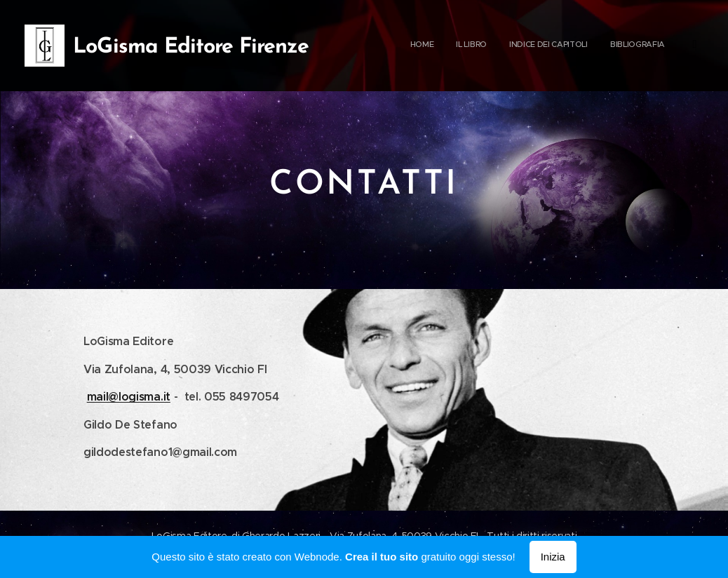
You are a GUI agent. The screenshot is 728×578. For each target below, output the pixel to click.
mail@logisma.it (129, 397)
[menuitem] (618, 46)
